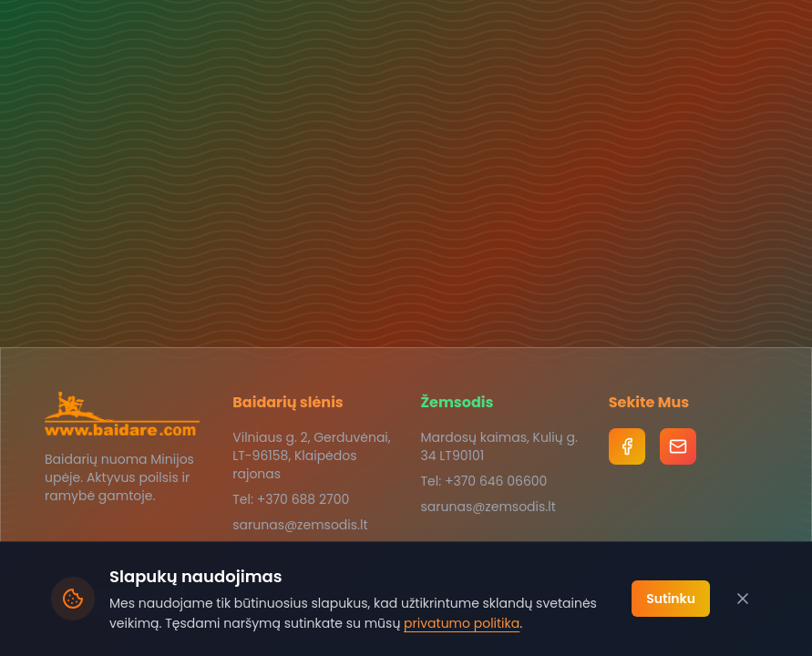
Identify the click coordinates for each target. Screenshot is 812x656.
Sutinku (671, 599)
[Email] (678, 446)
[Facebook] (627, 446)
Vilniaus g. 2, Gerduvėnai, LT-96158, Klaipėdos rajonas (311, 456)
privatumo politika (462, 623)
